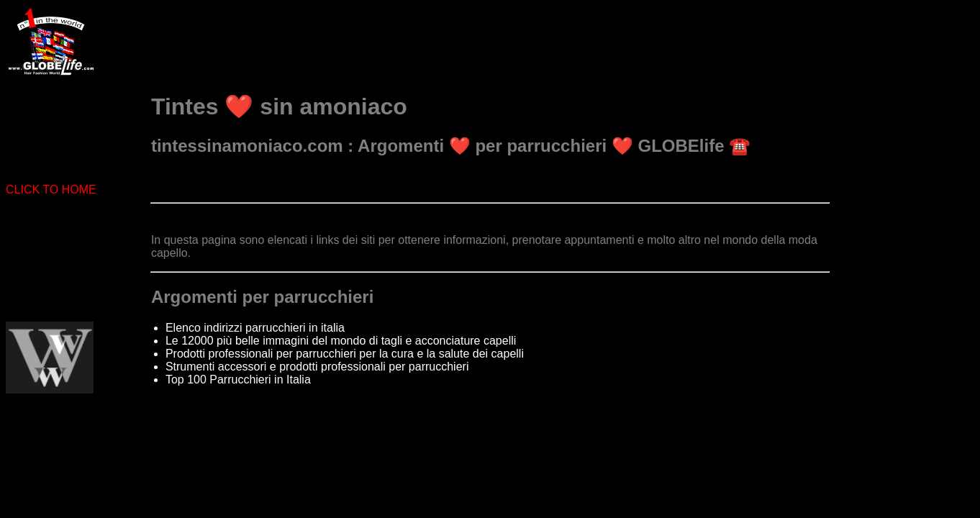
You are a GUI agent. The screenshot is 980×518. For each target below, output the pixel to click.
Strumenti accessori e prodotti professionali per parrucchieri (317, 367)
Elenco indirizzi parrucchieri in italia (255, 328)
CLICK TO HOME (51, 190)
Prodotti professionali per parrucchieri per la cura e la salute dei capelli (345, 354)
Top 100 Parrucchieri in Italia (238, 380)
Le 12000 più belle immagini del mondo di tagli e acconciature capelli (341, 341)
